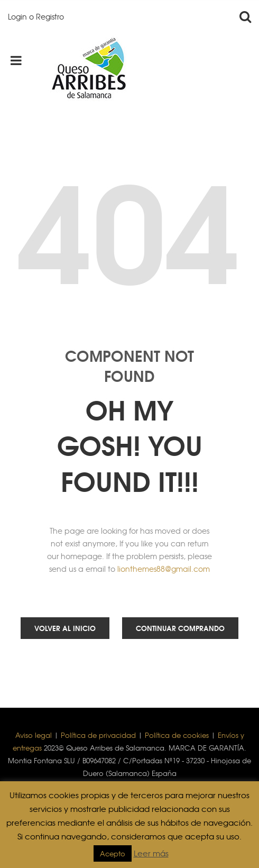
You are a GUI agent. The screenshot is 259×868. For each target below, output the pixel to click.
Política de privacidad (98, 735)
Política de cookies (177, 735)
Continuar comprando (180, 628)
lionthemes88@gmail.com (164, 569)
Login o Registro (36, 16)
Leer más (151, 853)
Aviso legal (34, 735)
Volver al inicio (65, 628)
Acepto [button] (113, 853)
